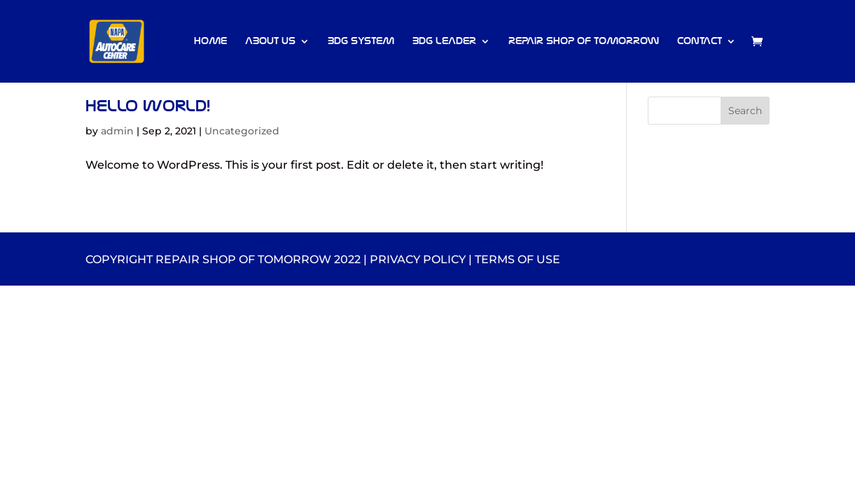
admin (117, 131)
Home (210, 42)
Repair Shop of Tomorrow (584, 42)
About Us (270, 42)
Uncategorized (242, 131)
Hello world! (148, 106)
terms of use (517, 259)
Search (745, 111)
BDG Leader (444, 42)
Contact (700, 42)
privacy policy (418, 259)
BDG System (361, 42)
